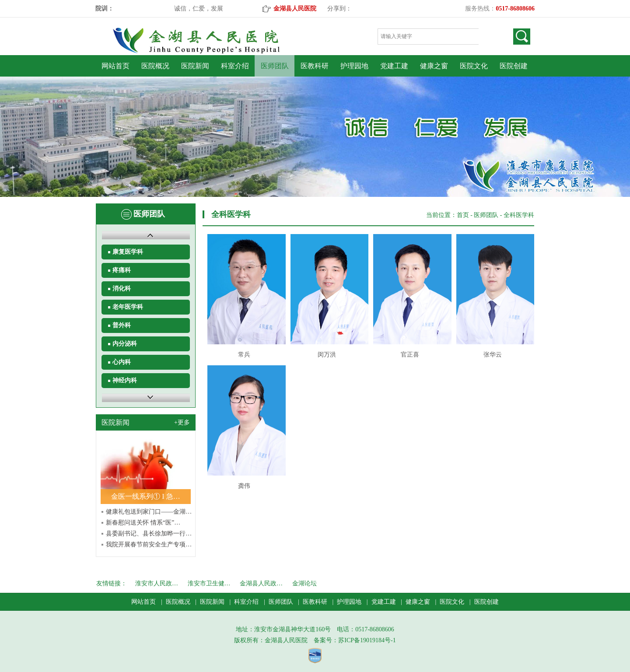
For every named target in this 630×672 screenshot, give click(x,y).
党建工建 (394, 66)
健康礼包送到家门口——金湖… (149, 512)
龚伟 (244, 486)
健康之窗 (434, 66)
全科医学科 (519, 215)
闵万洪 (327, 355)
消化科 (122, 289)
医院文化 (474, 66)
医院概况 (155, 66)
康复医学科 (128, 252)
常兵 (244, 355)
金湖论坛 (304, 583)
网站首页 (115, 66)
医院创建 (514, 66)
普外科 (122, 325)
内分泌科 (125, 344)
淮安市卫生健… (209, 583)
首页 (463, 215)
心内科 (122, 362)
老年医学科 (128, 307)
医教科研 (315, 66)
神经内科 (125, 380)
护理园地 (354, 66)
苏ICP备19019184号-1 (367, 640)
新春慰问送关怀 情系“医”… (143, 523)
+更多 (182, 422)
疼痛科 (122, 270)
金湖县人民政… (261, 583)
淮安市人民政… (157, 583)
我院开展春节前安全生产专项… (149, 544)
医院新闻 (195, 66)
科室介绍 (235, 66)
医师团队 (275, 66)
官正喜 (410, 355)
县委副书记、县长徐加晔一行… (149, 534)
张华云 (493, 355)
